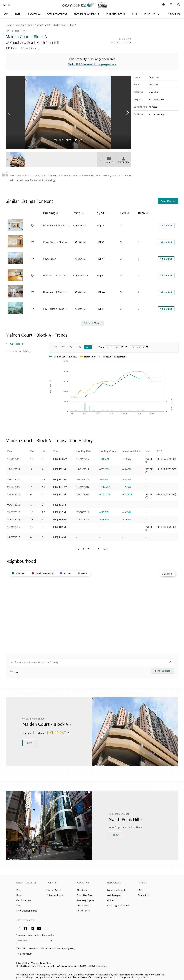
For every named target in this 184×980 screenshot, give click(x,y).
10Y (79, 346)
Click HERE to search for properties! (92, 63)
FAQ (140, 888)
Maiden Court (60, 25)
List (18, 904)
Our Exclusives (24, 899)
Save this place (163, 669)
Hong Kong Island (23, 25)
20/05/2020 (14, 485)
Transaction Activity (20, 349)
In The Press (83, 909)
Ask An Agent (114, 894)
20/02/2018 (14, 518)
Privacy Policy (23, 962)
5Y (71, 346)
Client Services (26, 881)
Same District (168, 200)
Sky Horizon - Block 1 (55, 307)
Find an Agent (54, 888)
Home (9, 25)
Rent (19, 894)
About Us (83, 881)
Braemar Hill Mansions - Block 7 (56, 224)
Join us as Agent (55, 894)
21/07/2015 (14, 536)
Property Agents (86, 899)
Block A (72, 25)
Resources (114, 881)
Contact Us (143, 894)
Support (143, 881)
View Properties (117, 826)
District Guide (135, 826)
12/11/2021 (14, 468)
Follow (29, 741)
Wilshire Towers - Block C (56, 274)
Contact (166, 224)
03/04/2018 (14, 503)
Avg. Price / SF (17, 342)
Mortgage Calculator (118, 904)
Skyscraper (49, 257)
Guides (111, 899)
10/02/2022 (14, 457)
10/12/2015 (14, 525)
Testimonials (84, 904)
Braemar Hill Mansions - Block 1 (56, 291)
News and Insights (117, 888)
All (88, 346)
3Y (63, 346)
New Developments (27, 909)
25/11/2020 (14, 478)
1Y (55, 346)
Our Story (82, 888)
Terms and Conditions (41, 962)
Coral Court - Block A (55, 241)
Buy (18, 888)
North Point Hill (43, 25)
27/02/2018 (14, 510)
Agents (51, 881)
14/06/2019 (14, 493)
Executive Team (85, 894)
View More (92, 322)
